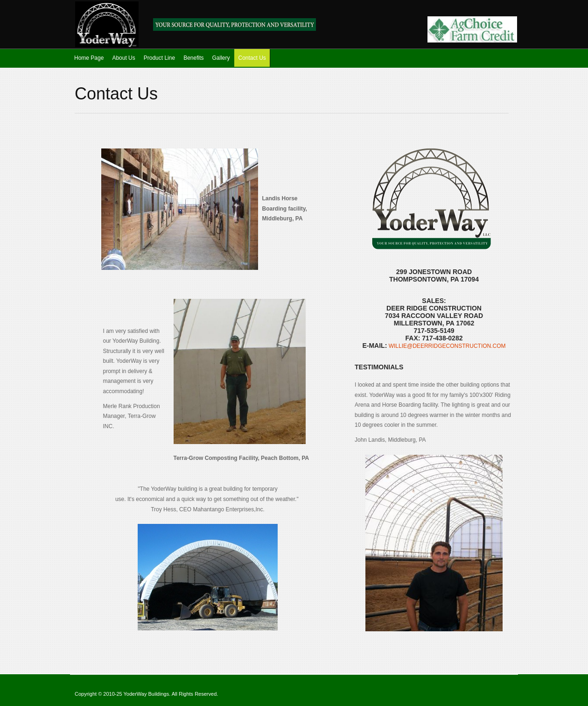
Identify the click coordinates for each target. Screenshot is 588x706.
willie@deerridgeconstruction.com (446, 346)
